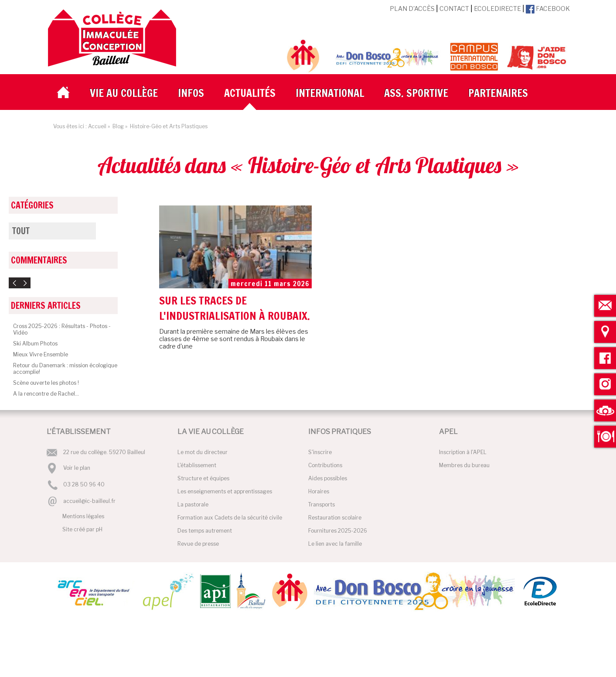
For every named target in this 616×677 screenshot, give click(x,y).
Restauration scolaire (335, 518)
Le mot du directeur (202, 452)
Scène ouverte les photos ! (46, 383)
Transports (322, 504)
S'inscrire (320, 452)
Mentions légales (83, 516)
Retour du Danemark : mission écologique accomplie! (65, 369)
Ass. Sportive (416, 93)
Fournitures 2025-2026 (338, 531)
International (330, 93)
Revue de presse (198, 544)
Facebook (548, 9)
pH (99, 529)
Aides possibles (328, 478)
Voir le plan (77, 468)
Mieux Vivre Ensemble (41, 354)
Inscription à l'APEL (463, 452)
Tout (21, 231)
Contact (454, 9)
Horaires (319, 491)
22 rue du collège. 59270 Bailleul (104, 452)
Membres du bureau (464, 465)
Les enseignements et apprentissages (225, 491)
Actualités (250, 93)
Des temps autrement (205, 531)
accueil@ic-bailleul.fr (89, 501)
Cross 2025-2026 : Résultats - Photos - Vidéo (62, 329)
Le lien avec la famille (335, 544)
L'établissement (197, 465)
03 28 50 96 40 (84, 485)
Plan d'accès (412, 9)
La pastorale (193, 504)
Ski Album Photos (35, 344)
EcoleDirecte (497, 9)
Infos (191, 93)
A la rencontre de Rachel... (46, 394)
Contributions (325, 465)
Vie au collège (124, 93)
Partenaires (498, 93)
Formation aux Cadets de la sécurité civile (230, 518)
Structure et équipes (203, 478)
